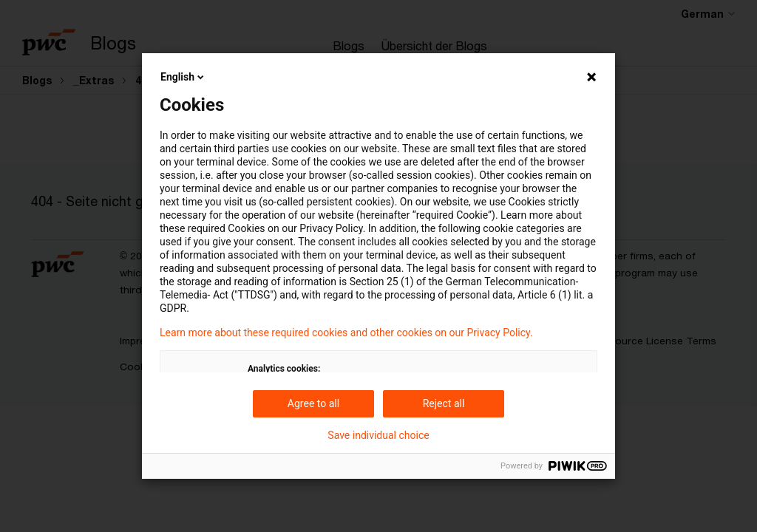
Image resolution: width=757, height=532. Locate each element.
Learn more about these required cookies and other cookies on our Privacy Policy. (346, 332)
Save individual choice (378, 435)
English (183, 77)
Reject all (444, 403)
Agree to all (313, 403)
